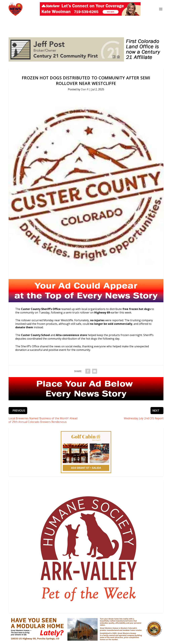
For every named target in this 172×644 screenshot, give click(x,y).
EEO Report (146, 640)
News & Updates (39, 640)
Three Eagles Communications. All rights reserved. (46, 636)
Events (64, 640)
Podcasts (75, 640)
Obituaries (88, 640)
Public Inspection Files (125, 640)
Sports (54, 640)
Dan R (85, 77)
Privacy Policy (103, 640)
